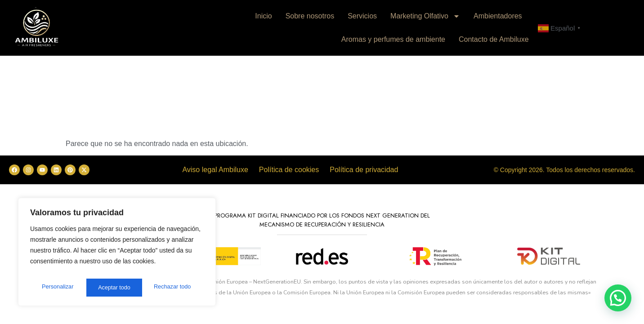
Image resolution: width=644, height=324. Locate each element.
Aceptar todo (177, 288)
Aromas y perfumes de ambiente (393, 39)
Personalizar (57, 288)
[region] (117, 254)
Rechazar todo (117, 288)
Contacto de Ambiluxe (494, 39)
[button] (618, 298)
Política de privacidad (364, 170)
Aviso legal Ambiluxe (215, 170)
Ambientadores (498, 16)
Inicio (263, 16)
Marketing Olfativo (425, 16)
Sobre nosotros (310, 16)
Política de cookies (289, 170)
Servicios (362, 16)
